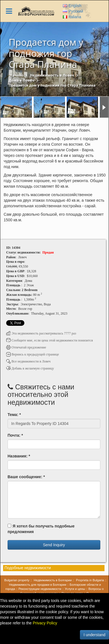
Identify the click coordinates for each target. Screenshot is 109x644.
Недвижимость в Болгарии (53, 580)
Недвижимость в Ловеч (52, 75)
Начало (16, 75)
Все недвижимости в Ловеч (28, 361)
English (72, 6)
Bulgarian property (17, 580)
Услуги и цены (75, 589)
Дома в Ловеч (21, 80)
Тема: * (14, 415)
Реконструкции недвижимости (40, 589)
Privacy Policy (45, 623)
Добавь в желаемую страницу (30, 368)
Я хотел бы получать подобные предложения (41, 529)
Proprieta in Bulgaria (90, 580)
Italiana (72, 17)
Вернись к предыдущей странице (33, 354)
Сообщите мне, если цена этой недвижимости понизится (49, 340)
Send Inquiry (54, 545)
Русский (73, 11)
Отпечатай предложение (26, 347)
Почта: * (15, 435)
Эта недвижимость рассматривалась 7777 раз (41, 333)
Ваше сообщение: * (26, 477)
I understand (94, 635)
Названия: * (19, 456)
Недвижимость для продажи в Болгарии (38, 585)
